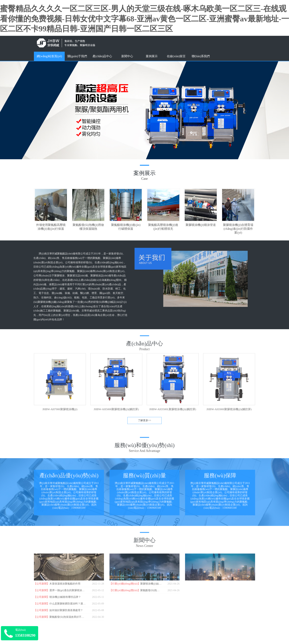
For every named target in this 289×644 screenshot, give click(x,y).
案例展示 (152, 56)
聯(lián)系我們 (201, 56)
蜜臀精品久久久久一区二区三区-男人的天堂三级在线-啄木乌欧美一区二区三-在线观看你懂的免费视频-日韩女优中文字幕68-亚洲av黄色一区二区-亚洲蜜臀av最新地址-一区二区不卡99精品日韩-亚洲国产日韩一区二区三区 (144, 19)
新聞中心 (127, 56)
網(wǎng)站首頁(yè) (49, 56)
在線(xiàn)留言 (176, 56)
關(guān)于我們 (77, 56)
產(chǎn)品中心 (102, 56)
